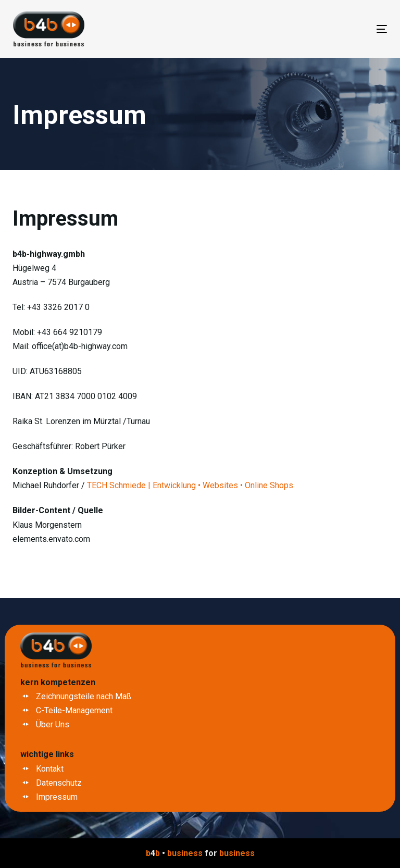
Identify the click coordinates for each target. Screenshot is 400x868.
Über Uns (53, 724)
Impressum (57, 797)
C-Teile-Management (74, 710)
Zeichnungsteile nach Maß (84, 696)
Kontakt (50, 769)
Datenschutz (59, 783)
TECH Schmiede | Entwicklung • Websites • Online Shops (190, 485)
